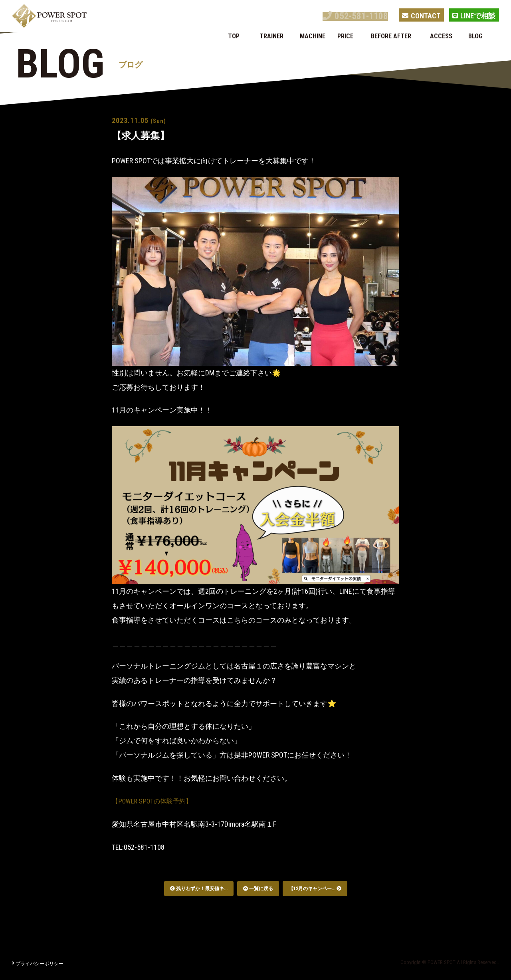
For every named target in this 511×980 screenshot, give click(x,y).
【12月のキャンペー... (315, 889)
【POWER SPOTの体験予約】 (156, 801)
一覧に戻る (258, 889)
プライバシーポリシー (38, 964)
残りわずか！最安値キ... (199, 889)
